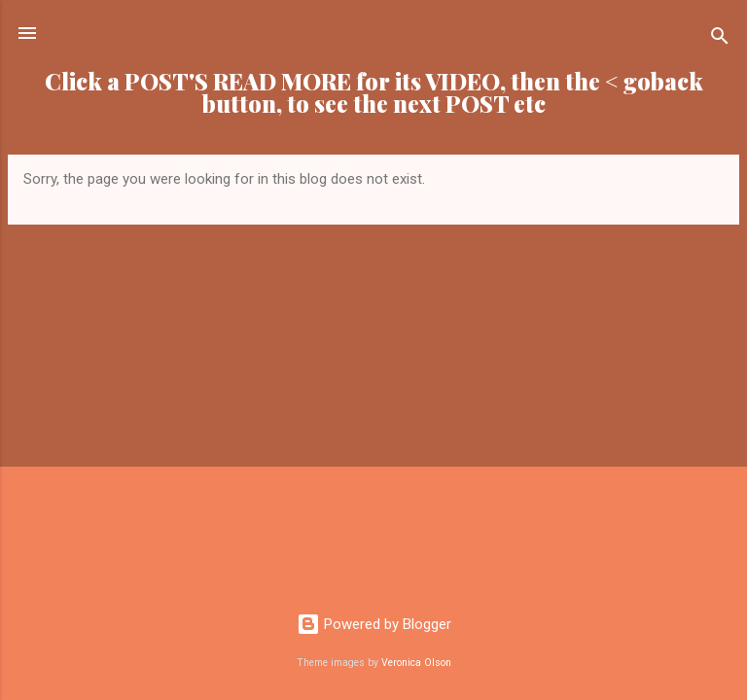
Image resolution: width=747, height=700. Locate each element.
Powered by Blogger (374, 624)
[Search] (720, 39)
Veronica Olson (416, 663)
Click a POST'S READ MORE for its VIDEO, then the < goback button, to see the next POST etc (374, 92)
